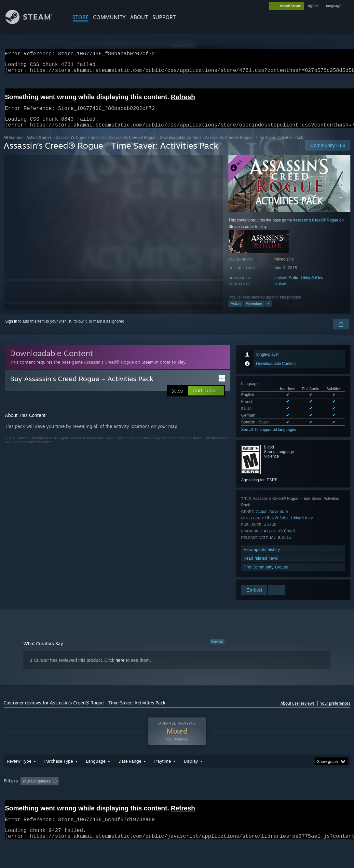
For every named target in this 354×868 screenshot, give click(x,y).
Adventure (254, 311)
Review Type (19, 778)
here (120, 668)
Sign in (11, 329)
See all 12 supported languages (269, 437)
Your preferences (335, 711)
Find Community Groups (266, 575)
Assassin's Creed (279, 539)
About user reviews (298, 711)
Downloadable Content (180, 145)
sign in (313, 6)
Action (236, 311)
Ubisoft (281, 292)
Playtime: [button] (152, 798)
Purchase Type (59, 778)
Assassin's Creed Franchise (80, 145)
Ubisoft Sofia (286, 286)
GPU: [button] (309, 798)
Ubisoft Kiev (312, 286)
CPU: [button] (287, 798)
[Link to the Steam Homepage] (34, 22)
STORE (81, 17)
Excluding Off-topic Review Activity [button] (102, 798)
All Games (13, 145)
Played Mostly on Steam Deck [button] (199, 798)
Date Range (130, 778)
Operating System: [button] (254, 798)
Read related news (261, 566)
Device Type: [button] (16, 807)
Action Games (39, 145)
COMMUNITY (109, 17)
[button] (206, 398)
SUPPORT (164, 17)
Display (191, 778)
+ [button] (268, 311)
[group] (177, 802)
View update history (262, 557)
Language (96, 778)
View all (217, 649)
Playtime (163, 778)
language (334, 6)
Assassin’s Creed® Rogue (132, 145)
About (139, 17)
